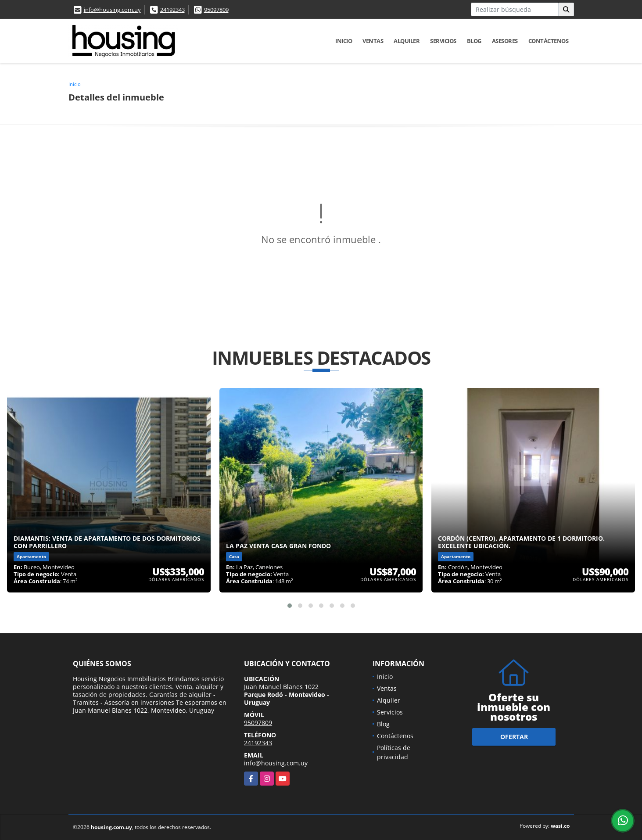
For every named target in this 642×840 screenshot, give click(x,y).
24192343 (172, 10)
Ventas (373, 41)
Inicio (344, 41)
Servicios (443, 41)
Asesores (505, 41)
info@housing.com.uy (112, 10)
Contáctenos (549, 41)
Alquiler (407, 41)
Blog (474, 41)
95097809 (216, 10)
